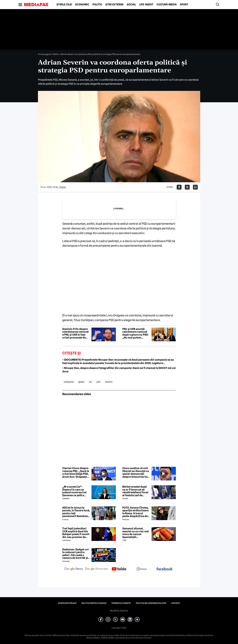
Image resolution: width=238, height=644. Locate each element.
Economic (82, 5)
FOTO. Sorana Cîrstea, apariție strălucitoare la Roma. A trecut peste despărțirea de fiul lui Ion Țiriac (135, 512)
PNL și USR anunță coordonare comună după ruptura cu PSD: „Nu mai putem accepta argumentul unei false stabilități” (135, 333)
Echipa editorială (67, 603)
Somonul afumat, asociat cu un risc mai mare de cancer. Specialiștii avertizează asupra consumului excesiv (136, 533)
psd (98, 382)
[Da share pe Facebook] (179, 187)
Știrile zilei (64, 5)
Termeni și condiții (121, 603)
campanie (69, 382)
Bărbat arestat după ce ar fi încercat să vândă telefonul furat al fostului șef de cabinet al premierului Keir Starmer (136, 491)
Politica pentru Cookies (94, 603)
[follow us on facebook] (165, 569)
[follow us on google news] (74, 569)
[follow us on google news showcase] (96, 569)
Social (131, 5)
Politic (97, 5)
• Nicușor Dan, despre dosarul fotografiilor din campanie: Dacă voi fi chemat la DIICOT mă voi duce (119, 370)
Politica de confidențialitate (151, 603)
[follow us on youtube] (119, 569)
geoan (81, 382)
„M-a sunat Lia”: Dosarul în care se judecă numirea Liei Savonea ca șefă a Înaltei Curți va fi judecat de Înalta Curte (74, 491)
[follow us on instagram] (142, 569)
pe (90, 382)
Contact (176, 603)
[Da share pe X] (187, 187)
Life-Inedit (146, 5)
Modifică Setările (119, 611)
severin (109, 382)
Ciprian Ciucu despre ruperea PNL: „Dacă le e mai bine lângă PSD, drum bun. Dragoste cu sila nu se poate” (76, 472)
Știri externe (114, 5)
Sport (184, 5)
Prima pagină (44, 54)
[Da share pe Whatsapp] (195, 187)
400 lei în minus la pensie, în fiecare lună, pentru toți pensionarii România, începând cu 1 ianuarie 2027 (76, 512)
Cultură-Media (167, 5)
